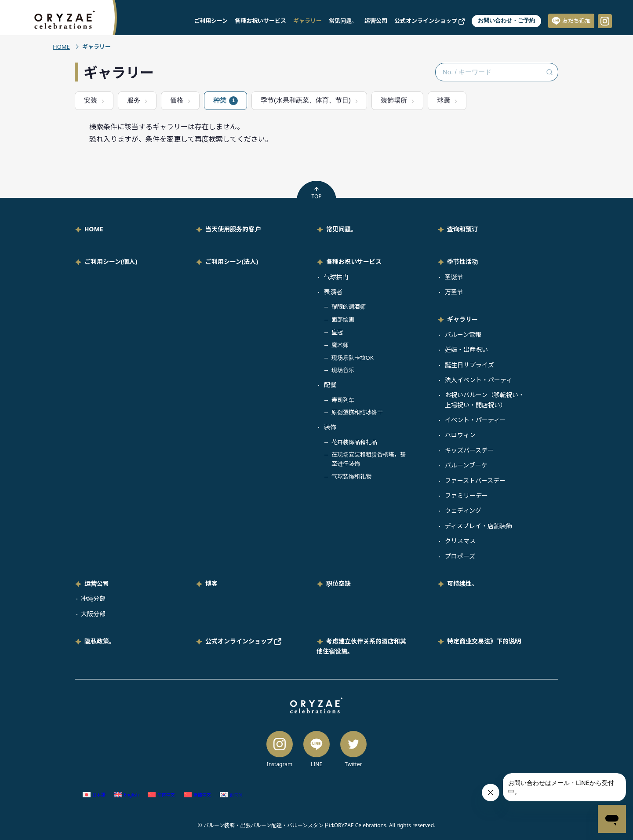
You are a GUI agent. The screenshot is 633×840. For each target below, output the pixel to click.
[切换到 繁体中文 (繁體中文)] (197, 795)
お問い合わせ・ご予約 (506, 20)
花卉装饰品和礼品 (354, 442)
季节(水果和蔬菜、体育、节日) (306, 100)
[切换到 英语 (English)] (127, 795)
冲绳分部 (93, 598)
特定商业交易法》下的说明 (484, 641)
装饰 (330, 427)
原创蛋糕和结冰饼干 (357, 412)
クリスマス (460, 541)
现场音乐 (343, 370)
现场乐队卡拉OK (353, 358)
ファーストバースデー (475, 480)
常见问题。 (343, 21)
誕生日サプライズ (469, 365)
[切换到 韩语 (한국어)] (231, 795)
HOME (61, 47)
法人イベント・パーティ (478, 380)
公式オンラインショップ (429, 21)
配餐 (330, 385)
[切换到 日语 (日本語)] (94, 795)
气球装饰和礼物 (351, 476)
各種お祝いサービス (260, 21)
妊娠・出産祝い (466, 349)
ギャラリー (307, 21)
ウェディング (463, 510)
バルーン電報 (463, 334)
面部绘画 (343, 319)
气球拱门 (336, 277)
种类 (226, 101)
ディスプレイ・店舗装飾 (478, 526)
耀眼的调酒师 (349, 307)
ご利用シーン (211, 21)
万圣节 (454, 292)
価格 (177, 100)
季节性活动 (462, 261)
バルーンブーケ (466, 465)
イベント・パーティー (475, 420)
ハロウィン (460, 435)
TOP (316, 193)
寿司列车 (343, 400)
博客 (211, 583)
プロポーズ (460, 556)
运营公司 (376, 21)
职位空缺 (338, 583)
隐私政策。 (100, 641)
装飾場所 (394, 100)
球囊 (444, 100)
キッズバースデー (469, 450)
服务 (134, 100)
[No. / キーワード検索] (497, 72)
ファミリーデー (466, 495)
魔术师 (340, 345)
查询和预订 (462, 229)
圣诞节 (454, 277)
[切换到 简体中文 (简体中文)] (161, 795)
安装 (91, 100)
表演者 (333, 292)
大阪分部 (93, 614)
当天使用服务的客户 (233, 229)
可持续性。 (462, 583)
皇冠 (337, 332)
